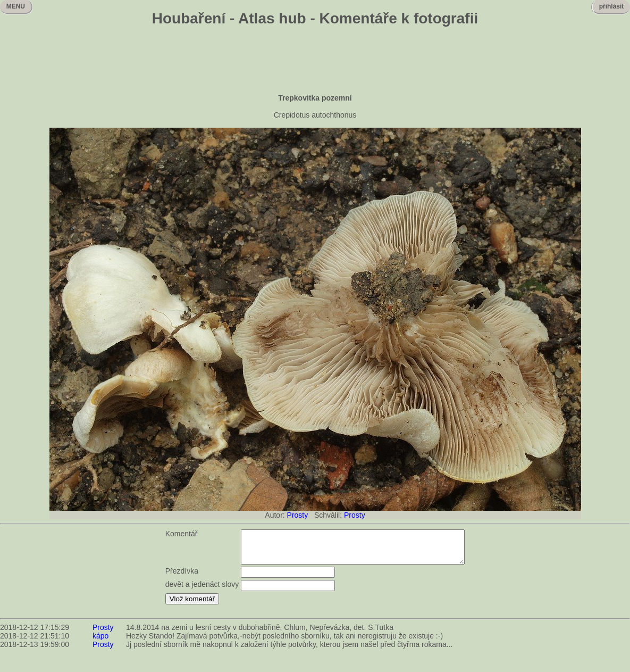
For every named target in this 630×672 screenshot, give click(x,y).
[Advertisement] (315, 61)
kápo (100, 642)
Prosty (298, 515)
